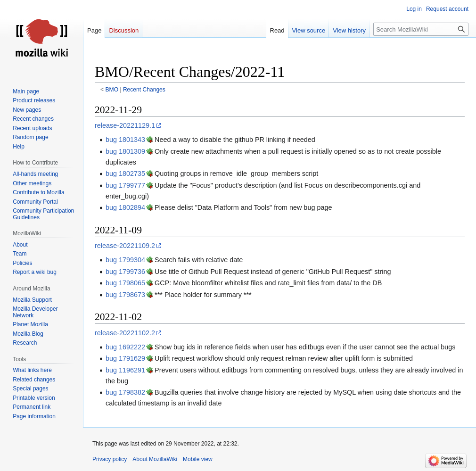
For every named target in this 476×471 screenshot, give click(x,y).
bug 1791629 (125, 358)
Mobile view (198, 459)
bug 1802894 (125, 207)
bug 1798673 (125, 295)
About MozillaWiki (155, 459)
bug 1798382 (125, 392)
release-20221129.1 (125, 125)
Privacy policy (110, 459)
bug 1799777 (125, 185)
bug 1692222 (125, 347)
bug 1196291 (125, 370)
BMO (112, 90)
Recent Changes (144, 90)
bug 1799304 (125, 260)
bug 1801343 (125, 140)
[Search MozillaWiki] (421, 29)
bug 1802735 (125, 174)
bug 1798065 (125, 283)
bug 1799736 (125, 272)
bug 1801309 (125, 151)
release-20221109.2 (125, 246)
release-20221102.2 (125, 333)
